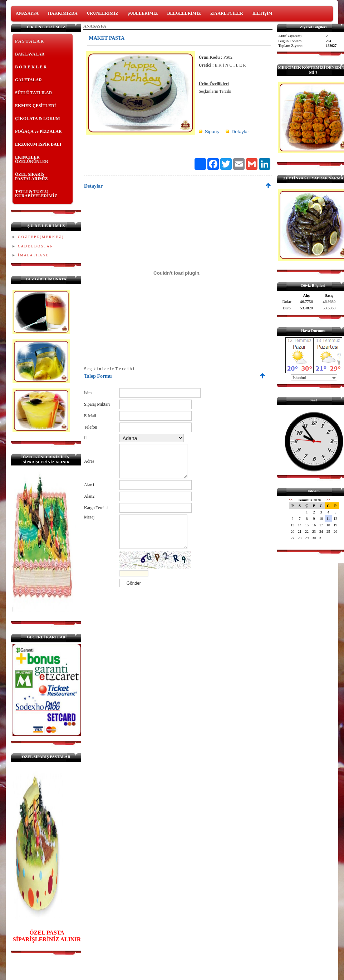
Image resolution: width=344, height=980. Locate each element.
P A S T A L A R (29, 41)
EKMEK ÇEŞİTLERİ (35, 106)
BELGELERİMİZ (184, 13)
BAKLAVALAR (30, 54)
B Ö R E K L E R (31, 67)
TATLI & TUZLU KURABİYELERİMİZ (36, 194)
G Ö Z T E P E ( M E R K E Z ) (40, 237)
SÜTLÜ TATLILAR (34, 93)
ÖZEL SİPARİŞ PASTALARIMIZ (31, 177)
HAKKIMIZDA (63, 13)
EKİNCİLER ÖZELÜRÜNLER (32, 159)
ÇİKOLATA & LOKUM (38, 119)
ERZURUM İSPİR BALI (38, 144)
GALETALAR (28, 80)
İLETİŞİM (262, 13)
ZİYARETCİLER (227, 13)
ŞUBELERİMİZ (143, 13)
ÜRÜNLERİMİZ (103, 13)
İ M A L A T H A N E (33, 255)
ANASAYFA (27, 13)
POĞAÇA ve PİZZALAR (38, 131)
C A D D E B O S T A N (35, 246)
